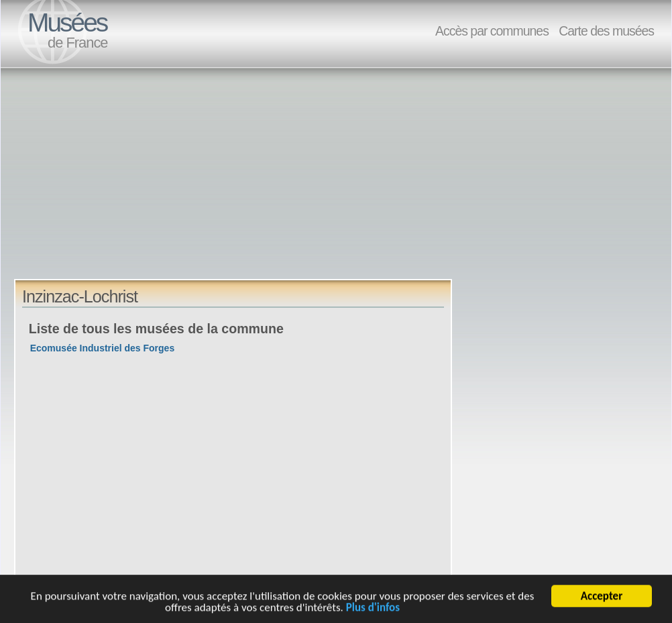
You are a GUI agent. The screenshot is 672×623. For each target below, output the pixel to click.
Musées (67, 22)
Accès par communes (492, 31)
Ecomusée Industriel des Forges (103, 348)
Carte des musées (606, 31)
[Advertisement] (214, 185)
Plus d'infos (373, 609)
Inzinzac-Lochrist (80, 296)
